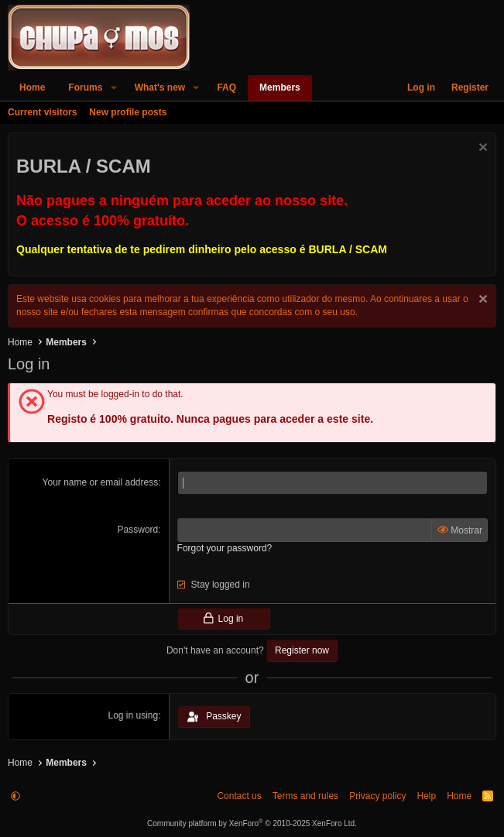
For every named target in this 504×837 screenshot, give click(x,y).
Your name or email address (101, 482)
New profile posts (128, 112)
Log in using (134, 715)
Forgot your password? (225, 548)
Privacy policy (377, 796)
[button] (113, 88)
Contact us (239, 796)
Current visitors (42, 112)
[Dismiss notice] (481, 149)
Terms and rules (305, 796)
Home (32, 87)
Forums (85, 87)
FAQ (226, 87)
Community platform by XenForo (252, 823)
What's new (160, 87)
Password (138, 530)
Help (426, 796)
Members (280, 87)
